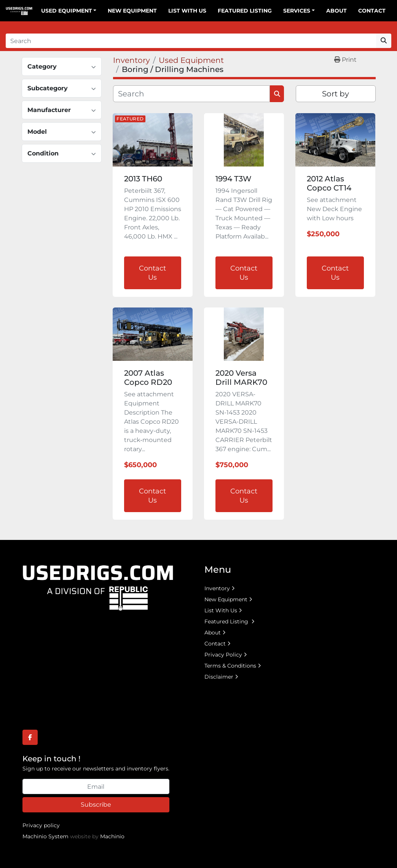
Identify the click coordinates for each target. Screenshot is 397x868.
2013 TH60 (143, 179)
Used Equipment (67, 11)
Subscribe (96, 805)
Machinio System (45, 836)
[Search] (191, 41)
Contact (372, 11)
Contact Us (152, 273)
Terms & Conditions (230, 666)
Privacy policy (41, 825)
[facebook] (30, 737)
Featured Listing (245, 11)
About (336, 11)
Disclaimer (219, 677)
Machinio (112, 836)
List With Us (187, 11)
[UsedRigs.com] (98, 587)
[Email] (96, 786)
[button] (69, 11)
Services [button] (297, 11)
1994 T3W (234, 179)
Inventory (217, 588)
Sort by (336, 94)
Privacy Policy (223, 655)
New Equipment (132, 11)
